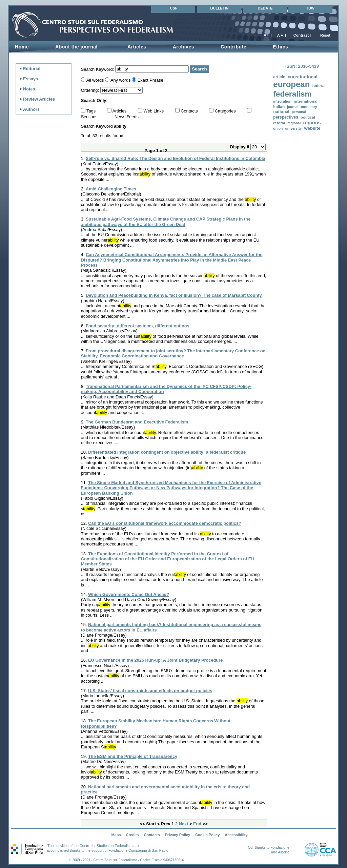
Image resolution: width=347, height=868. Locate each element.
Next (184, 824)
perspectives (286, 117)
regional (294, 123)
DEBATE (265, 8)
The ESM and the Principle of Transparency (133, 756)
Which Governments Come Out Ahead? (129, 594)
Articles (137, 47)
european (291, 84)
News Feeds (127, 117)
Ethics (280, 47)
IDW (311, 8)
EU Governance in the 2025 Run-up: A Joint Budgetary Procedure (155, 660)
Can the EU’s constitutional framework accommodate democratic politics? (165, 523)
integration (282, 101)
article (279, 77)
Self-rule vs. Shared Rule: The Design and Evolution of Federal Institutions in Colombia (176, 158)
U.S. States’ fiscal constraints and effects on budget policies (150, 691)
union (278, 129)
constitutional (303, 77)
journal (293, 107)
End (197, 824)
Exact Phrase (150, 80)
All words (95, 80)
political (308, 117)
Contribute (233, 47)
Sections (90, 117)
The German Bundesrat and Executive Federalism (137, 422)
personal (299, 112)
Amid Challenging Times (111, 189)
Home (22, 47)
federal (319, 86)
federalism (292, 94)
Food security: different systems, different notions (138, 326)
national (281, 112)
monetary (309, 107)
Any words (121, 80)
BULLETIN (219, 8)
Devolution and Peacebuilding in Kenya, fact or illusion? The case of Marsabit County (174, 295)
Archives (183, 47)
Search (199, 69)
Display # (240, 147)
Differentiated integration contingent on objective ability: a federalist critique (167, 452)
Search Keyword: (98, 69)
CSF (174, 8)
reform (279, 123)
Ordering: (91, 90)
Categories (226, 111)
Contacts (190, 111)
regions (312, 123)
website (312, 128)
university (294, 129)
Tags (92, 111)
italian (279, 107)
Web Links (154, 111)
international (306, 101)
